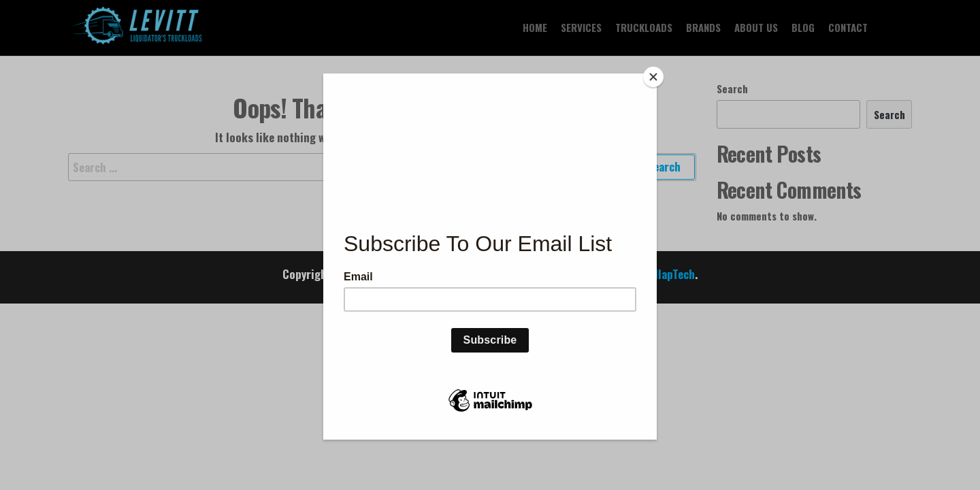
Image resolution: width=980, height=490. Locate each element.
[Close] (653, 77)
